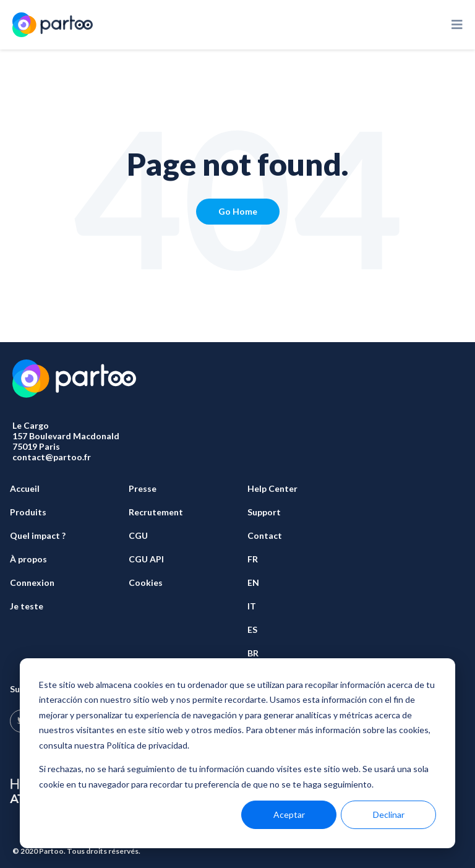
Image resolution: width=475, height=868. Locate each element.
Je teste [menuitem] (27, 606)
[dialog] (237, 753)
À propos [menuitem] (28, 559)
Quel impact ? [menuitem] (38, 535)
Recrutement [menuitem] (156, 512)
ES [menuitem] (252, 630)
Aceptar (289, 814)
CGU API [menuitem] (146, 559)
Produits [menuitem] (28, 512)
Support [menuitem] (264, 512)
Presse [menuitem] (143, 488)
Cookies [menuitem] (146, 582)
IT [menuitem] (252, 606)
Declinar (389, 814)
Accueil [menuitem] (25, 488)
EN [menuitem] (253, 582)
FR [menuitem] (253, 559)
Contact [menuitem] (265, 535)
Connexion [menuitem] (32, 582)
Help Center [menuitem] (272, 488)
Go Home (238, 211)
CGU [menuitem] (138, 535)
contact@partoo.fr (52, 457)
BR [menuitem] (253, 653)
